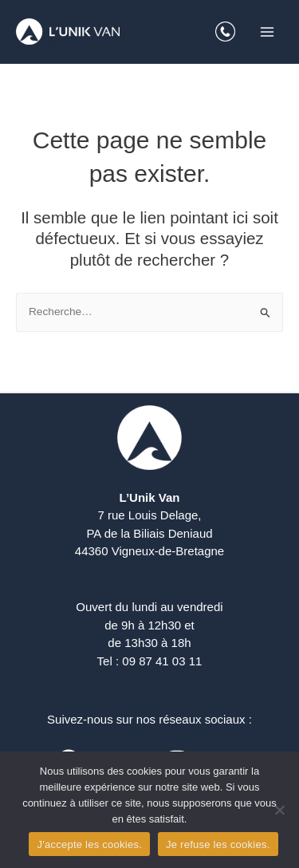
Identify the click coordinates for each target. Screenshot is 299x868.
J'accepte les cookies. (89, 844)
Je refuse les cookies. (218, 844)
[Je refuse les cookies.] (279, 810)
